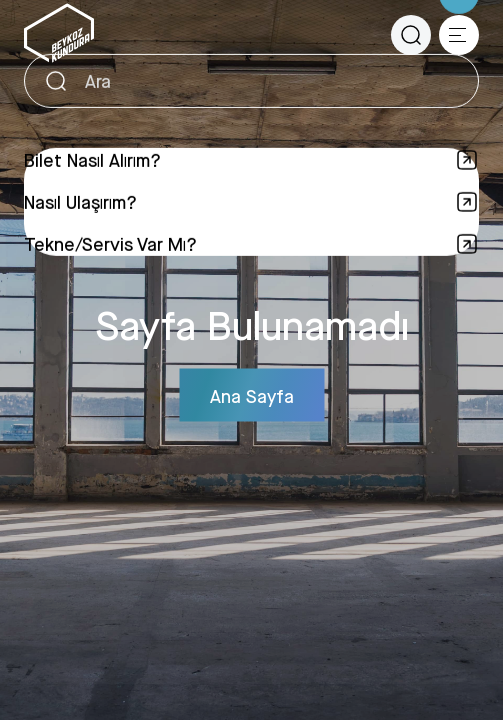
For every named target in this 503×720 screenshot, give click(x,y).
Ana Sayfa (252, 395)
